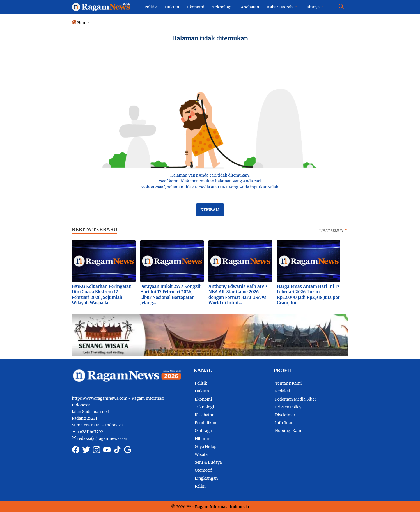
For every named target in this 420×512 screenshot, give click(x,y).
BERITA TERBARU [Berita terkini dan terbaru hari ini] (95, 229)
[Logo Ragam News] (103, 7)
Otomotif (203, 470)
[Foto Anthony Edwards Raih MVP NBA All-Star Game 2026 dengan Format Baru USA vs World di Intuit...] (240, 261)
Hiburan (203, 439)
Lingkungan (206, 478)
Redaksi (282, 391)
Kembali (210, 210)
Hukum (202, 391)
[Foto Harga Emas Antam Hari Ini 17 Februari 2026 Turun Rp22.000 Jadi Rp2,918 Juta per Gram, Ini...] (309, 261)
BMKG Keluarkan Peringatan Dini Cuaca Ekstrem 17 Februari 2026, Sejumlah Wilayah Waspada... (102, 295)
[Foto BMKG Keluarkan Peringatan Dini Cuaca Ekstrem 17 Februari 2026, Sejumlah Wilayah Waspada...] (104, 261)
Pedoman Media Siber (296, 399)
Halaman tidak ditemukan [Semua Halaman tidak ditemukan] (210, 38)
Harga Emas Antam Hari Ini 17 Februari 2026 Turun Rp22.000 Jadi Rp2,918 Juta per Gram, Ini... (308, 295)
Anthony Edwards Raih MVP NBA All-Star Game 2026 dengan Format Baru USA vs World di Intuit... (238, 295)
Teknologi (204, 407)
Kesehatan (205, 415)
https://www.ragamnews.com (100, 398)
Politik (201, 383)
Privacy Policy (288, 407)
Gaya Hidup (206, 447)
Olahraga (203, 431)
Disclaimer (285, 415)
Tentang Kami (288, 383)
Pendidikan (206, 423)
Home (83, 23)
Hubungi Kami (289, 431)
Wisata (201, 454)
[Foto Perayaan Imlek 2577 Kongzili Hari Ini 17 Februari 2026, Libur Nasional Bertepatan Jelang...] (172, 261)
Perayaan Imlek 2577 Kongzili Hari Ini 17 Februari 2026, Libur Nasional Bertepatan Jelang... (171, 295)
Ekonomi (203, 399)
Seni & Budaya (208, 462)
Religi (200, 486)
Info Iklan (284, 423)
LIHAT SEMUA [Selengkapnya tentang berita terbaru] (334, 231)
